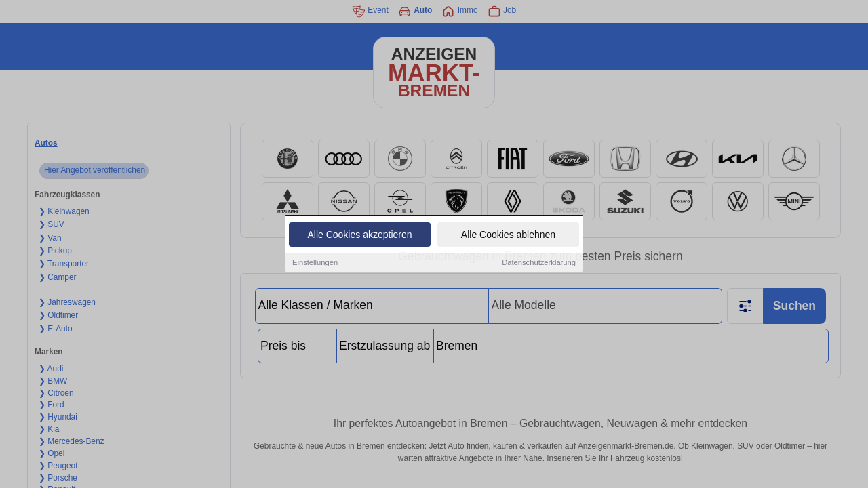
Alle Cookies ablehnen (508, 236)
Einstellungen (315, 264)
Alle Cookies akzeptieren (359, 236)
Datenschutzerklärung (539, 264)
